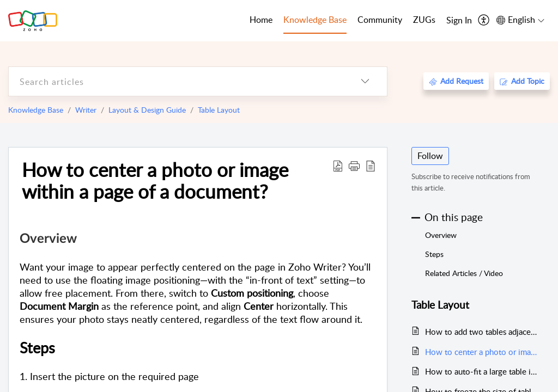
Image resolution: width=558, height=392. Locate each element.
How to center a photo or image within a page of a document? (155, 180)
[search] (176, 81)
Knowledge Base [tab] (315, 20)
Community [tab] (380, 20)
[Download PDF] (338, 166)
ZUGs (424, 20)
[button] (354, 166)
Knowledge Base (36, 110)
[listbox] (365, 81)
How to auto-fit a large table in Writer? (482, 371)
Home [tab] (261, 20)
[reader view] (371, 166)
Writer (86, 110)
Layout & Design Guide (147, 110)
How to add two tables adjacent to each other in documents (482, 332)
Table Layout (219, 110)
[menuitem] (459, 21)
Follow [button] (430, 156)
